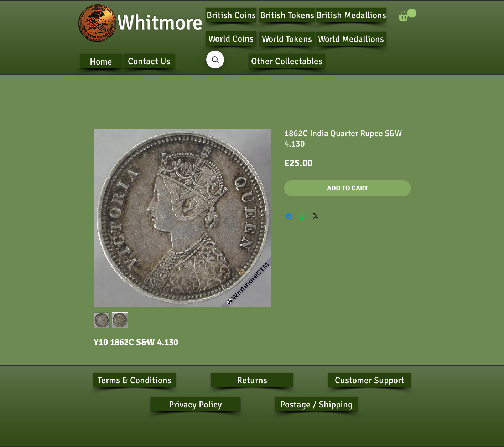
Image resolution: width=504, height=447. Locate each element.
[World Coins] (231, 38)
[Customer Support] (370, 380)
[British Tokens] (287, 15)
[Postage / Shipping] (316, 404)
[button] (407, 15)
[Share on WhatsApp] (302, 216)
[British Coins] (231, 15)
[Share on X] (316, 216)
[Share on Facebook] (289, 216)
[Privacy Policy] (196, 404)
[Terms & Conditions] (134, 380)
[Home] (101, 61)
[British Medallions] (351, 15)
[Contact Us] (149, 61)
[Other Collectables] (287, 61)
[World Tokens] (287, 39)
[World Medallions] (351, 39)
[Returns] (252, 380)
